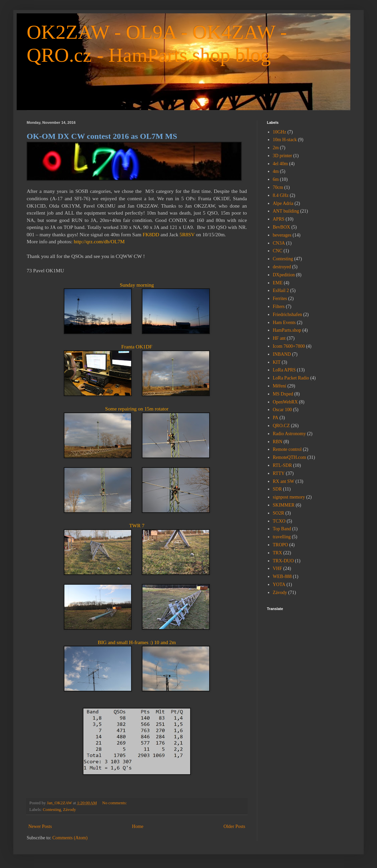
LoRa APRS (284, 370)
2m (276, 148)
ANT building (286, 211)
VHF (278, 568)
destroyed (282, 267)
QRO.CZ (281, 426)
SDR (277, 489)
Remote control (287, 449)
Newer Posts (40, 826)
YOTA (279, 585)
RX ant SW (284, 481)
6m (276, 179)
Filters (279, 307)
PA (276, 418)
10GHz (280, 132)
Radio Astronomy (289, 434)
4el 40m (281, 164)
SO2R (279, 513)
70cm (278, 187)
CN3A (279, 243)
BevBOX (282, 227)
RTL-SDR (283, 465)
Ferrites (280, 299)
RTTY (279, 473)
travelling (282, 537)
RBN (278, 442)
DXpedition (284, 275)
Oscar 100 (282, 410)
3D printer (283, 156)
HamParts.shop (287, 330)
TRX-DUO (283, 561)
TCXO (279, 521)
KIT (277, 362)
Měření (280, 386)
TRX (278, 553)
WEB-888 (282, 576)
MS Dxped (283, 394)
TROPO (281, 545)
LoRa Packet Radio (291, 378)
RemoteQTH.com (290, 457)
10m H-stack (285, 140)
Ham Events (284, 323)
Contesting (52, 810)
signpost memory (289, 497)
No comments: (115, 803)
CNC (278, 251)
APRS (279, 219)
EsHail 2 (281, 291)
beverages (282, 235)
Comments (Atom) (70, 838)
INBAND (282, 354)
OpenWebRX (285, 402)
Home (138, 826)
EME (278, 283)
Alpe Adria (283, 203)
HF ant (279, 338)
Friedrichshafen (288, 315)
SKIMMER (284, 505)
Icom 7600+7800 (289, 346)
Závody (69, 810)
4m (276, 171)
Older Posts (234, 826)
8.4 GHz (281, 195)
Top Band (282, 529)
